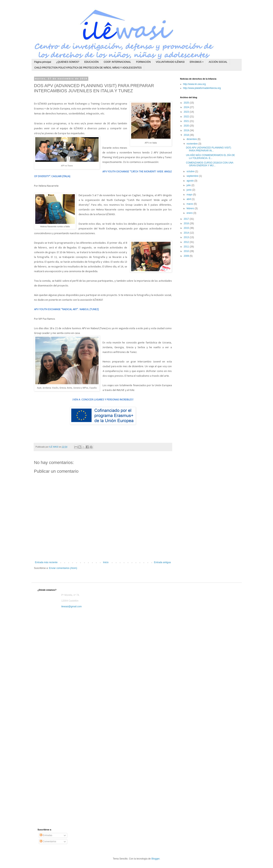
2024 (187, 107)
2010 (187, 251)
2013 (187, 237)
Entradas (46, 835)
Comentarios (48, 841)
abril (189, 199)
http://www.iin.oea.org (195, 84)
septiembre (193, 176)
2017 (187, 219)
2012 (187, 242)
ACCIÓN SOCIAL (218, 62)
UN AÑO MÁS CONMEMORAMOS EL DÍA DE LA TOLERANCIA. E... (210, 157)
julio (189, 185)
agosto (190, 181)
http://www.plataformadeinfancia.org (202, 88)
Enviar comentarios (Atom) (63, 568)
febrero (191, 208)
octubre (191, 171)
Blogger (156, 859)
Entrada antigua (162, 562)
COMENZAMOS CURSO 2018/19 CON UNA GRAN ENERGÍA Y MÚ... (210, 164)
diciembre (192, 139)
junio (189, 190)
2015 (187, 228)
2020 (187, 126)
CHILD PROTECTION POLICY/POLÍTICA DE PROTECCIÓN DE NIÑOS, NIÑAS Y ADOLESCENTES (88, 68)
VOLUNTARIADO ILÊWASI (170, 62)
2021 (187, 121)
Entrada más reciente (46, 562)
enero (190, 213)
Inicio (106, 562)
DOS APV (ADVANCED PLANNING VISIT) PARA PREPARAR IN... (208, 149)
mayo (190, 195)
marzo (190, 204)
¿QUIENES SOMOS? (68, 62)
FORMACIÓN (143, 62)
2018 (187, 135)
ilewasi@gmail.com (72, 607)
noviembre (192, 144)
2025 (187, 103)
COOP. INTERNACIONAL (117, 62)
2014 (187, 233)
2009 (187, 256)
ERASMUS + (197, 62)
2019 (187, 130)
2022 (187, 117)
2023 (187, 112)
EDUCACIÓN (91, 62)
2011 (187, 247)
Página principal (43, 62)
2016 (187, 223)
